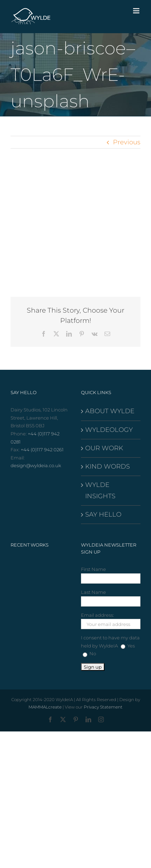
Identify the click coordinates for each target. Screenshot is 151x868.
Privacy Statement (103, 707)
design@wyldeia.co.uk (36, 465)
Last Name (93, 592)
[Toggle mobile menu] (137, 11)
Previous (127, 142)
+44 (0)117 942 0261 (42, 450)
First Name (93, 569)
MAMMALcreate (45, 707)
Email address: (97, 615)
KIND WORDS (108, 466)
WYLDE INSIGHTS (100, 490)
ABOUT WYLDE (110, 411)
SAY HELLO (103, 514)
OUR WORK (104, 448)
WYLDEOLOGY (109, 430)
